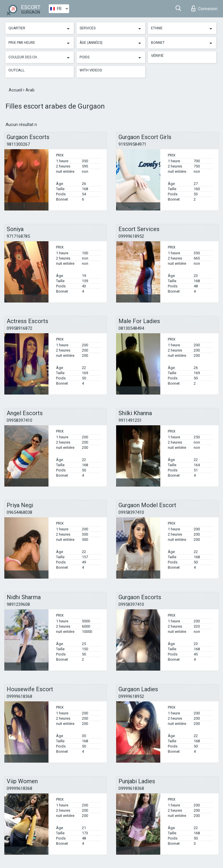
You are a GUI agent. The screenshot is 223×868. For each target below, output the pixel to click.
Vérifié (157, 56)
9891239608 (18, 604)
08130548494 (131, 328)
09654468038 (19, 512)
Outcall (17, 70)
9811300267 (18, 144)
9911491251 (130, 420)
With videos (91, 70)
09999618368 (19, 696)
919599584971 (132, 144)
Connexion (204, 8)
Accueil (16, 90)
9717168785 (18, 236)
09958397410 (19, 420)
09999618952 (131, 236)
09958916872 (19, 328)
